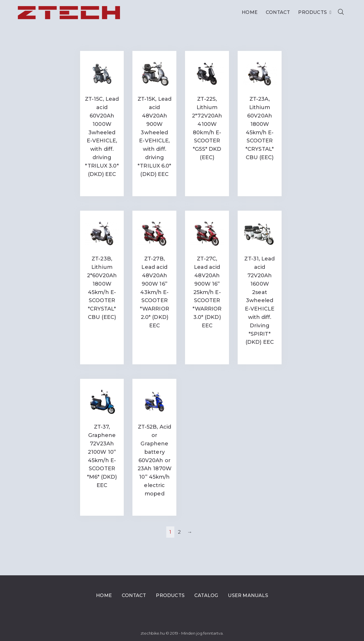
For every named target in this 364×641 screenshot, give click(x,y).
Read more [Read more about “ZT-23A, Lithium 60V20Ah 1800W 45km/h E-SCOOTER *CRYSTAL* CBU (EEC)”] (260, 169)
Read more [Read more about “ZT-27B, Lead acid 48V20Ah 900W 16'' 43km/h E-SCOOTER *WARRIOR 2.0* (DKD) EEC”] (154, 338)
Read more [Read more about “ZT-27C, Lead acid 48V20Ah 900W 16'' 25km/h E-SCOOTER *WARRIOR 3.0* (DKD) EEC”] (207, 338)
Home (250, 12)
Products (315, 12)
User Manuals (248, 595)
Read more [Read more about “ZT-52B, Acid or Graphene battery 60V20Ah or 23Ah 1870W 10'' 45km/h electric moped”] (154, 505)
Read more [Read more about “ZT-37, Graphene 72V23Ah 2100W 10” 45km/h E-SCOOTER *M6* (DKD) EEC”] (102, 497)
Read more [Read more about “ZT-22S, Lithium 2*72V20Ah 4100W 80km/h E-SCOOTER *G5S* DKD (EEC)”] (207, 169)
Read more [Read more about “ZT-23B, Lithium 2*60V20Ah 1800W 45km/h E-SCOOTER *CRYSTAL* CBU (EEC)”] (102, 329)
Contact (278, 12)
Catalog (206, 595)
